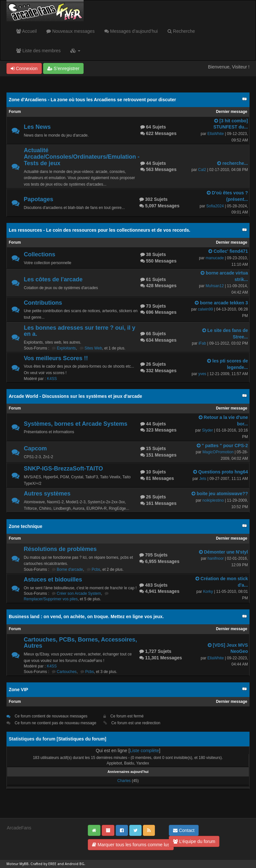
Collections (39, 254)
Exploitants (66, 348)
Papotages (38, 199)
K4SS (52, 379)
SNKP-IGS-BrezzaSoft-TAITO (63, 469)
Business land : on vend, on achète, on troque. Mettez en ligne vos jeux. (86, 617)
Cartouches (67, 672)
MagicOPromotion (218, 452)
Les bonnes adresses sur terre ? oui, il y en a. (79, 331)
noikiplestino (213, 500)
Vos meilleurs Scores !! (56, 358)
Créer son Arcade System (79, 593)
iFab (202, 343)
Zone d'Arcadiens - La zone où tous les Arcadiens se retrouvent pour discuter (92, 100)
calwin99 (206, 309)
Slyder (207, 430)
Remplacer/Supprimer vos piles (51, 599)
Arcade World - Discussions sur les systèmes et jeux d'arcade (76, 396)
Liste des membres (38, 51)
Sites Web (93, 348)
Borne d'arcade (70, 569)
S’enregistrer (63, 68)
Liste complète (144, 751)
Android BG (75, 864)
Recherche (181, 31)
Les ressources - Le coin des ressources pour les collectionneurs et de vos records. (99, 230)
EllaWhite (216, 134)
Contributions (43, 303)
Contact (184, 830)
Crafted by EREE (43, 864)
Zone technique (25, 526)
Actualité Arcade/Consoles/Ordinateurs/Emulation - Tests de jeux (81, 157)
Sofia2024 (215, 206)
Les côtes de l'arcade (53, 279)
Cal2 (202, 170)
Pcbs (96, 569)
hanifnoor (216, 558)
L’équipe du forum (194, 841)
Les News (37, 127)
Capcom (35, 448)
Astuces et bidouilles (53, 580)
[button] (75, 51)
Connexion (24, 68)
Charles (124, 781)
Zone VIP (18, 690)
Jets (203, 479)
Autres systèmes (47, 494)
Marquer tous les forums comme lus (131, 845)
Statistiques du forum (81, 739)
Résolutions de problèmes (60, 549)
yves (202, 374)
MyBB (24, 864)
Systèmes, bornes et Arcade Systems (76, 424)
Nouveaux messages (70, 31)
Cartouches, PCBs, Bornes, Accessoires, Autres (80, 643)
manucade (215, 258)
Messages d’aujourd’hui (131, 31)
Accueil (26, 31)
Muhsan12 (215, 286)
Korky (208, 592)
